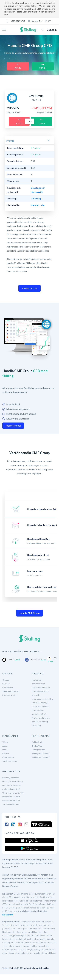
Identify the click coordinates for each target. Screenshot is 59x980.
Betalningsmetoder (11, 778)
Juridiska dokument (11, 804)
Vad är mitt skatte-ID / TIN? (13, 793)
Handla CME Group (29, 613)
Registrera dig (13, 426)
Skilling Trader (38, 742)
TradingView (37, 746)
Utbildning (36, 725)
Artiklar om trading (40, 722)
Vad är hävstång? (39, 714)
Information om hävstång (42, 699)
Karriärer (6, 684)
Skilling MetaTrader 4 (41, 753)
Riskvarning (8, 915)
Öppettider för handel (41, 687)
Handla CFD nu (29, 288)
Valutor (5, 742)
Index (5, 750)
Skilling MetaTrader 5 (41, 757)
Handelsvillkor (38, 710)
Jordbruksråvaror (10, 761)
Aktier (5, 746)
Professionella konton (41, 718)
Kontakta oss (35, 21)
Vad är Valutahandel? (41, 706)
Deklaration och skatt (11, 797)
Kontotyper (37, 680)
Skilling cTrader (38, 750)
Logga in (52, 30)
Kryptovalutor (8, 757)
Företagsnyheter (10, 695)
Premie (10, 141)
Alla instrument (38, 684)
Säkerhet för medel (10, 691)
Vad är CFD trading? (40, 703)
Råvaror (6, 753)
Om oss (6, 680)
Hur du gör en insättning (12, 781)
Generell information (11, 800)
